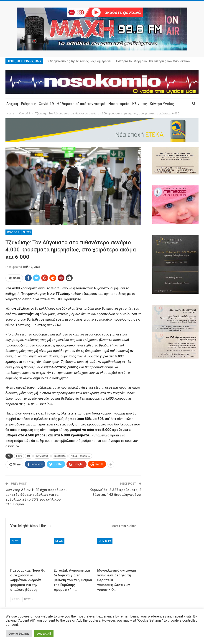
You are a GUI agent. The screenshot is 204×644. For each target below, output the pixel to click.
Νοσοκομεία (119, 104)
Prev (16, 599)
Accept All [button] (44, 634)
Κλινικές (140, 104)
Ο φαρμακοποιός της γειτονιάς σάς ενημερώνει (79, 61)
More (119, 61)
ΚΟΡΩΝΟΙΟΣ (42, 456)
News (27, 232)
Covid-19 (46, 104)
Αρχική (12, 104)
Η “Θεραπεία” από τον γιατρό (81, 104)
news (19, 456)
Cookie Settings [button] (19, 634)
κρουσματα (60, 456)
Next (28, 599)
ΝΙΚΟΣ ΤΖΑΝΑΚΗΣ (80, 456)
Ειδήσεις (28, 104)
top (29, 456)
